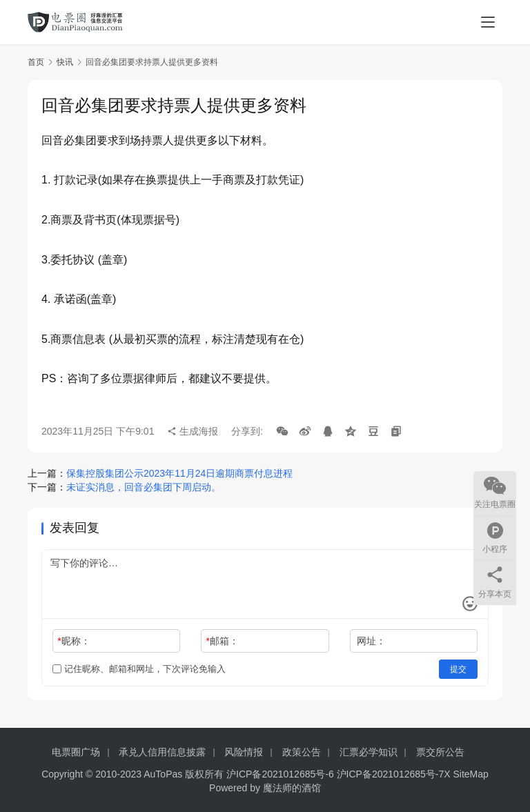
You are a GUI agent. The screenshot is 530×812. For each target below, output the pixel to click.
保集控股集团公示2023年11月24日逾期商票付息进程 (179, 473)
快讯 (65, 62)
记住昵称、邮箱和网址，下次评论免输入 (139, 669)
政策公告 (302, 752)
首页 (36, 62)
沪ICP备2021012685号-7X (394, 774)
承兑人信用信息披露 (162, 752)
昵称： (73, 641)
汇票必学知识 (369, 752)
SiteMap (471, 774)
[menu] (488, 22)
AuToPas (163, 774)
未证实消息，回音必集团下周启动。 (144, 487)
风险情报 (244, 752)
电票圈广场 (76, 752)
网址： (371, 641)
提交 (458, 669)
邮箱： (223, 641)
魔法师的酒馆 (292, 788)
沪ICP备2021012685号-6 (280, 774)
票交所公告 (440, 752)
